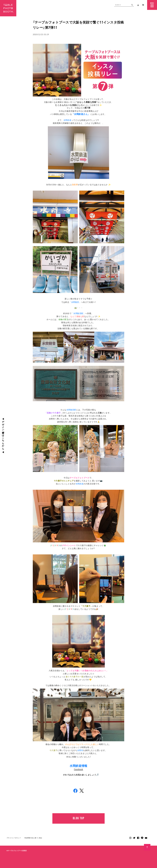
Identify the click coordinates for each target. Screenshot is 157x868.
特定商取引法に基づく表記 (33, 838)
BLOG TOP (78, 818)
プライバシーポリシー (14, 838)
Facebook (78, 769)
